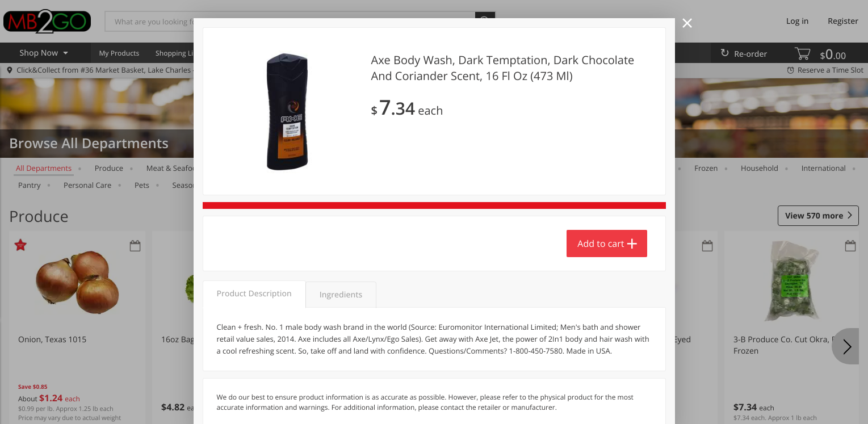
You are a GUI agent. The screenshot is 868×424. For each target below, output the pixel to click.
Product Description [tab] (254, 294)
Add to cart (601, 244)
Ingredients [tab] (341, 295)
